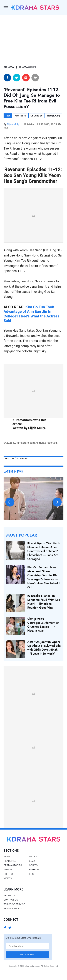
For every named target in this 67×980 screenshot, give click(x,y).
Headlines (10, 861)
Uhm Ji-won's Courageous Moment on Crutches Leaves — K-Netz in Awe (43, 625)
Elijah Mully (14, 124)
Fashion (34, 869)
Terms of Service (14, 904)
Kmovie (8, 869)
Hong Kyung (53, 116)
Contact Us (11, 900)
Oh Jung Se (37, 116)
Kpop (32, 874)
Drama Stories (13, 865)
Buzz (32, 861)
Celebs (33, 865)
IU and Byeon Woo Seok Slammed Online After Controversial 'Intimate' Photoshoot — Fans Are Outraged (44, 551)
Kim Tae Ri (20, 116)
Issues (33, 857)
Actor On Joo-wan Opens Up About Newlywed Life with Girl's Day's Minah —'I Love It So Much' (44, 648)
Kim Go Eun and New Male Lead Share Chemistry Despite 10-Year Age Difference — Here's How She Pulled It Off (44, 577)
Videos (8, 878)
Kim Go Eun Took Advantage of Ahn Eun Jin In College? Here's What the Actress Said (32, 314)
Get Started (28, 954)
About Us (9, 895)
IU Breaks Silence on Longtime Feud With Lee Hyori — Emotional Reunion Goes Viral (44, 602)
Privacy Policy (13, 908)
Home (7, 857)
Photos (8, 874)
